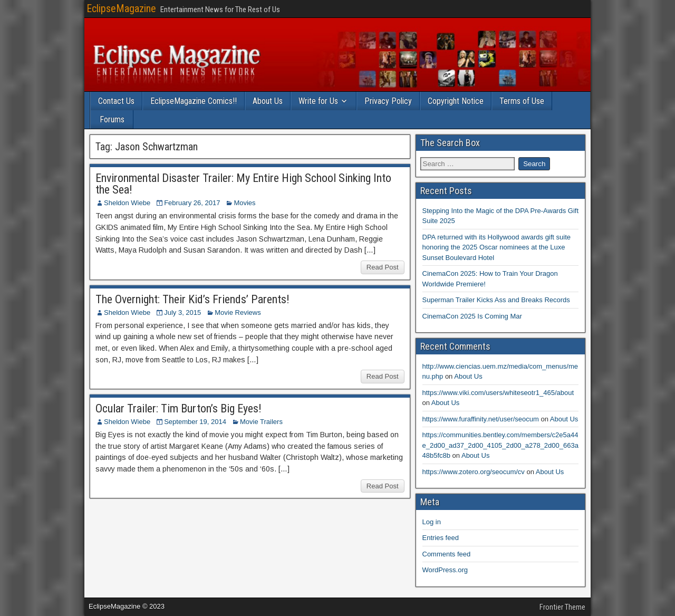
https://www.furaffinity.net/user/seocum (481, 419)
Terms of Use (522, 101)
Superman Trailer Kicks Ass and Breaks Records (496, 300)
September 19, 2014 (195, 422)
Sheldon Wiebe (127, 203)
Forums (112, 119)
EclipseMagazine (121, 8)
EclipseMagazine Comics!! (194, 101)
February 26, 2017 (192, 203)
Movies (244, 203)
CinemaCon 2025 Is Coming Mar (472, 316)
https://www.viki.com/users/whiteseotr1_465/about (498, 393)
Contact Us (116, 101)
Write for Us (318, 101)
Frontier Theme (562, 607)
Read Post (383, 267)
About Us (268, 101)
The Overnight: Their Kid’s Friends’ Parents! (192, 299)
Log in (432, 522)
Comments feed (447, 554)
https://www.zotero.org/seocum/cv (474, 472)
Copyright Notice (456, 101)
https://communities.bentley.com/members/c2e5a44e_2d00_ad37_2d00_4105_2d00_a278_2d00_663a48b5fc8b (500, 445)
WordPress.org (445, 570)
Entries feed (441, 538)
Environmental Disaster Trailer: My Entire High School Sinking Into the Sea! (243, 184)
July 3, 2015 (182, 312)
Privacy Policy (388, 101)
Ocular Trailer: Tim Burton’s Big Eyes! (179, 408)
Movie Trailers (261, 422)
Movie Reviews (238, 312)
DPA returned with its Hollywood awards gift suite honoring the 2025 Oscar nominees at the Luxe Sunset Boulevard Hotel (497, 247)
